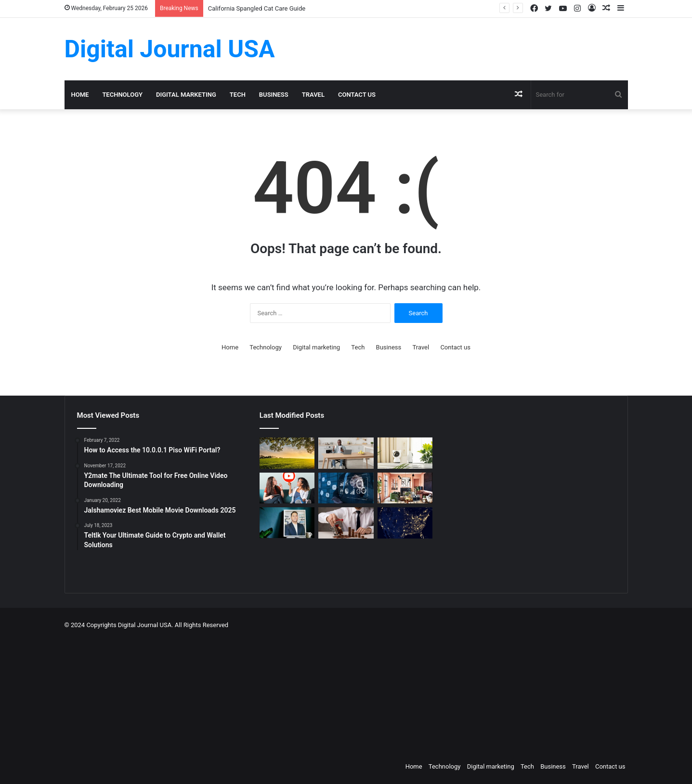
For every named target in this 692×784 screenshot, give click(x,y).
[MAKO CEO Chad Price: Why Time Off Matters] (287, 523)
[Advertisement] (394, 693)
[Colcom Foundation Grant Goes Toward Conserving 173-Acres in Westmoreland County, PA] (287, 453)
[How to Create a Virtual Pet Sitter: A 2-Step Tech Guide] (405, 453)
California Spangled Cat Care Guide (257, 8)
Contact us (357, 95)
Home (80, 95)
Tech (238, 95)
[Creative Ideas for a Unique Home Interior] (405, 488)
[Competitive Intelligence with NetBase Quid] (346, 488)
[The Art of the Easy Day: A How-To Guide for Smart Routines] (346, 453)
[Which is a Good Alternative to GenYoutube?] (287, 488)
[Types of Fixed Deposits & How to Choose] (346, 523)
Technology (122, 95)
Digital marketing (186, 95)
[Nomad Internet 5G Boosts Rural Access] (405, 523)
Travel (313, 95)
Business (274, 95)
